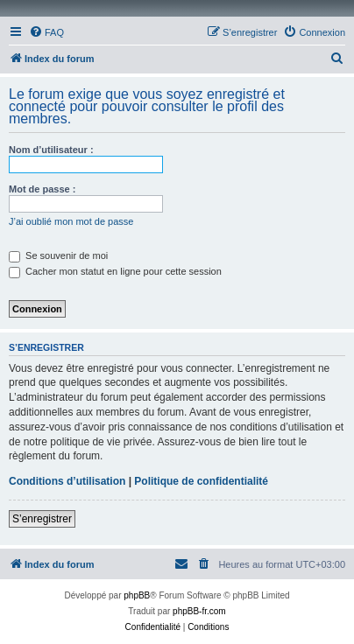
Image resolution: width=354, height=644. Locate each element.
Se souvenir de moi (58, 255)
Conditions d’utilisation (67, 481)
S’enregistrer (42, 519)
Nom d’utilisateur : (51, 150)
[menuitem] (46, 32)
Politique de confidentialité (201, 481)
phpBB (137, 595)
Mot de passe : (42, 189)
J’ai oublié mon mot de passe (71, 221)
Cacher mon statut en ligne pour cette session (115, 271)
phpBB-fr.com (199, 611)
